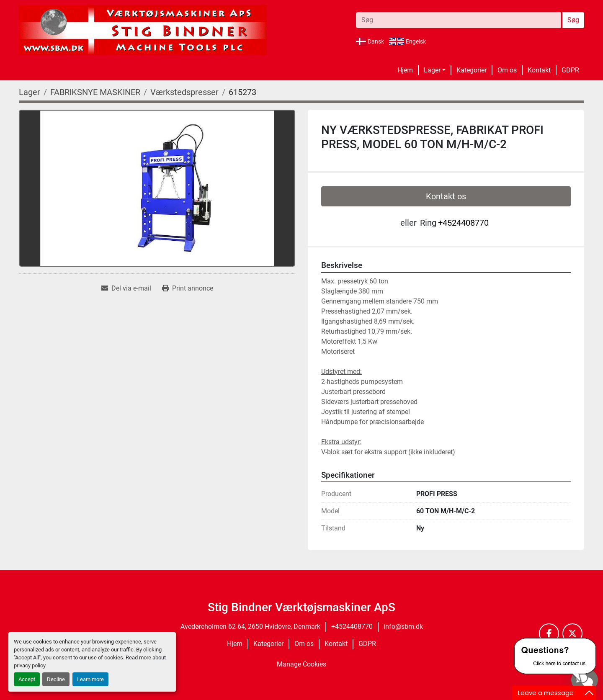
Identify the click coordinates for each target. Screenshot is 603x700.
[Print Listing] (188, 288)
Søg (573, 20)
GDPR (570, 70)
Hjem (405, 70)
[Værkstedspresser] (184, 92)
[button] (435, 70)
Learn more (90, 679)
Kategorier (472, 70)
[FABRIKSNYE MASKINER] (95, 92)
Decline (56, 679)
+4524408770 (463, 223)
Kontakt (539, 70)
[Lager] (30, 92)
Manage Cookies (301, 664)
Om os (507, 70)
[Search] (458, 20)
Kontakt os (446, 196)
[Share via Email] (126, 288)
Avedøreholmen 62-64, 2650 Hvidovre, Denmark (250, 627)
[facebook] (549, 633)
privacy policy (30, 665)
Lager (432, 70)
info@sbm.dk (403, 627)
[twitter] (572, 633)
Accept (27, 679)
